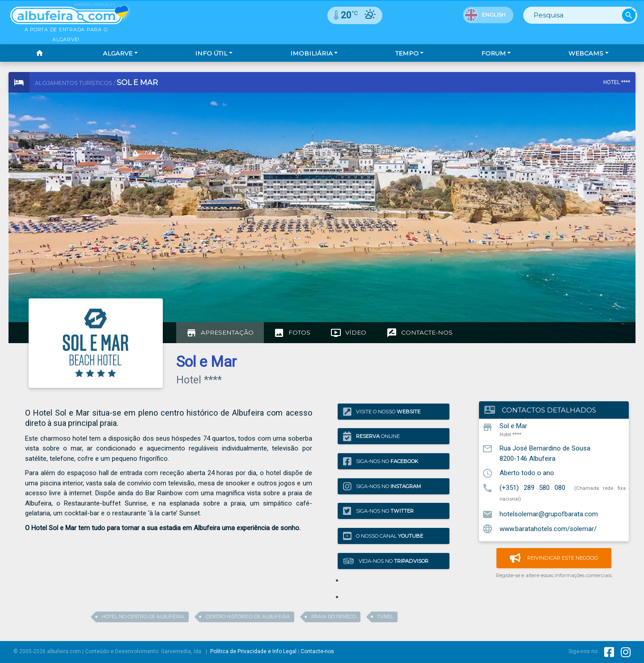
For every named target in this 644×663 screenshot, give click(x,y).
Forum (494, 53)
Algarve (118, 53)
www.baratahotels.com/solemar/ (548, 528)
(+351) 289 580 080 (532, 488)
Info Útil (211, 53)
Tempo (407, 53)
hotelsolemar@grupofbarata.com (549, 514)
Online (371, 436)
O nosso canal (383, 536)
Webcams (586, 53)
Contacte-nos (317, 651)
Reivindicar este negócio (554, 558)
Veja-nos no (386, 561)
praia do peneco (334, 617)
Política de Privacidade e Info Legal (253, 651)
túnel (385, 617)
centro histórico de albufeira (248, 617)
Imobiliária (311, 53)
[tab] (220, 333)
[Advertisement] (206, 210)
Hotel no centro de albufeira (143, 617)
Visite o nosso (382, 411)
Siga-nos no (381, 461)
